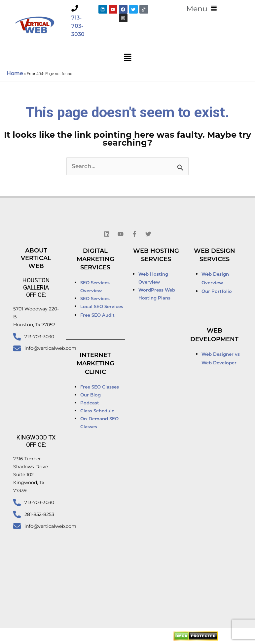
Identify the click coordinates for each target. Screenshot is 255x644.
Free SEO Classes (100, 387)
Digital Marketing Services (95, 260)
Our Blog (91, 395)
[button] (201, 9)
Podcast (90, 403)
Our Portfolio (217, 292)
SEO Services (96, 299)
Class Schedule (97, 411)
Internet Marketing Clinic (95, 364)
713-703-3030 (78, 26)
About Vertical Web (36, 259)
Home (15, 74)
